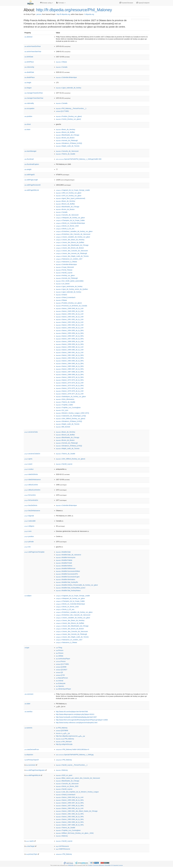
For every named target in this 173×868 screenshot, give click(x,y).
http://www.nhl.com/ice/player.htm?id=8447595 (72, 712)
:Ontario (61, 295)
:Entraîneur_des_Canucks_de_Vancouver (73, 234)
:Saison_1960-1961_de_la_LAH (70, 352)
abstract (28, 37)
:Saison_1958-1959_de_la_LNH (70, 341)
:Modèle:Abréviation (66, 579)
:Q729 (60, 675)
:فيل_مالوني (63, 733)
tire (28, 547)
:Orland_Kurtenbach (66, 297)
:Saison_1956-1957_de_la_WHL (70, 336)
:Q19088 (61, 667)
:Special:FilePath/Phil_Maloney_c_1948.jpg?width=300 (79, 159)
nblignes (29, 526)
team (27, 129)
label (27, 704)
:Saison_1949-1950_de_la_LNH (70, 311)
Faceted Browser (126, 3)
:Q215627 (62, 670)
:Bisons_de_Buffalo (65, 132)
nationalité (30, 521)
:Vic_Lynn (62, 410)
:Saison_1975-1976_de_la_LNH (70, 391)
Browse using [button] (47, 3)
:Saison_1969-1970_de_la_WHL (70, 377)
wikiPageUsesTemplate (34, 552)
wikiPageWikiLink (32, 190)
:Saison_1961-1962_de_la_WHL (70, 355)
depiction (29, 755)
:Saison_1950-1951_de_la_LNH (70, 317)
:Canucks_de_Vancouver (67, 151)
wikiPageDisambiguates (35, 770)
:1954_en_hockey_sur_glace (69, 193)
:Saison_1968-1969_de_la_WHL (70, 375)
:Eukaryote (61, 683)
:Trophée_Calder (64, 405)
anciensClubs (31, 432)
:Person (60, 650)
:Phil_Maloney (62, 728)
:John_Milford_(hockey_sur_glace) (71, 419)
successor (31, 765)
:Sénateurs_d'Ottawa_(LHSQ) (69, 143)
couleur (29, 469)
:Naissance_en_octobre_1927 (69, 259)
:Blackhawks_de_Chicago (68, 135)
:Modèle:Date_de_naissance (69, 555)
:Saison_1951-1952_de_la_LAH (70, 319)
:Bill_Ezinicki (63, 427)
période (29, 542)
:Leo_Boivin (63, 284)
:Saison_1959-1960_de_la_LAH (70, 347)
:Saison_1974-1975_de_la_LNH (70, 388)
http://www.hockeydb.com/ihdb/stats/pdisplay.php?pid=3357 (76, 717)
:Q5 (59, 672)
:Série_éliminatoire (65, 399)
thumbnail (29, 159)
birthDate (29, 57)
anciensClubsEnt (32, 454)
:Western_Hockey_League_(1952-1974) (72, 413)
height (28, 83)
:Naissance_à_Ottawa (66, 262)
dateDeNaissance (33, 480)
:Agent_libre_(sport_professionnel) (71, 198)
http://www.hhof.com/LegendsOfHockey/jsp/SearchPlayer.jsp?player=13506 (82, 720)
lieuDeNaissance (32, 511)
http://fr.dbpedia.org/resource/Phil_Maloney (74, 10)
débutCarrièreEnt (32, 490)
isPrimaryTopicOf (32, 760)
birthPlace (29, 62)
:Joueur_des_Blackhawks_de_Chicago (72, 245)
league (28, 88)
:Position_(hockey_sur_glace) (69, 116)
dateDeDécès (31, 474)
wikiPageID (30, 175)
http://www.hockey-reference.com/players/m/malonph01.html (77, 723)
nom (28, 531)
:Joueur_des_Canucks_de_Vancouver (72, 251)
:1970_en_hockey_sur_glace (69, 196)
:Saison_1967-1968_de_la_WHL (70, 372)
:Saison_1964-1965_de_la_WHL (70, 363)
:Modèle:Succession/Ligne (68, 577)
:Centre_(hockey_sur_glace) (68, 119)
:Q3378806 (62, 731)
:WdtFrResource (63, 849)
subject (28, 596)
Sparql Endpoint (143, 3)
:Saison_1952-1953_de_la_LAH (70, 322)
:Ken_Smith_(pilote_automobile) (70, 281)
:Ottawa (61, 62)
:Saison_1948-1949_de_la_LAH (70, 308)
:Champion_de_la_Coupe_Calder (70, 220)
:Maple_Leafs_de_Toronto (68, 146)
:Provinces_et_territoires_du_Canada (71, 306)
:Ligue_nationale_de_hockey (69, 88)
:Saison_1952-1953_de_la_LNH (70, 325)
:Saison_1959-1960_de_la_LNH (70, 350)
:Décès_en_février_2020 (67, 226)
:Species (60, 686)
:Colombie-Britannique (66, 77)
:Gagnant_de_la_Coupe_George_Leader (73, 190)
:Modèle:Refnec (64, 566)
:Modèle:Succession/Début (68, 571)
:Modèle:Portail (64, 563)
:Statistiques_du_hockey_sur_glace (71, 397)
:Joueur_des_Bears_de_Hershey (70, 240)
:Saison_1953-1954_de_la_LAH (70, 328)
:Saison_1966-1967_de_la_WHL (70, 369)
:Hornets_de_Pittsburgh (67, 140)
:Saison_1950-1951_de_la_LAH (70, 314)
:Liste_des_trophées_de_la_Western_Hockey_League (77, 792)
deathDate (29, 72)
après (28, 459)
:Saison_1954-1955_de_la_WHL (70, 330)
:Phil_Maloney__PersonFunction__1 (71, 108)
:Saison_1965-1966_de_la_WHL (70, 366)
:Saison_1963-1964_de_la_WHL (70, 361)
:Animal (60, 681)
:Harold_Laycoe (64, 273)
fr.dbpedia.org (89, 14)
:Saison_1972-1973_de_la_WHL (70, 380)
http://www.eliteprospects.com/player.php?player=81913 (75, 714)
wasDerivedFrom (32, 749)
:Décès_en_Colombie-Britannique (70, 223)
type (27, 648)
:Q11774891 (62, 111)
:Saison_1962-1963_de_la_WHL (70, 358)
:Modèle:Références (66, 568)
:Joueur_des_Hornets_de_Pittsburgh (71, 253)
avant (28, 464)
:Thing (59, 648)
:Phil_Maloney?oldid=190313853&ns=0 (72, 749)
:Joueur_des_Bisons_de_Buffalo (70, 242)
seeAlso (28, 712)
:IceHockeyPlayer (63, 659)
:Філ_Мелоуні (64, 742)
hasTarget (30, 846)
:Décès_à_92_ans (65, 229)
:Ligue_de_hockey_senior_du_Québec (72, 289)
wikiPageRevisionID (33, 185)
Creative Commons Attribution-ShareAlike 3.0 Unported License (105, 865)
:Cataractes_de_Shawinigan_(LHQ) (71, 416)
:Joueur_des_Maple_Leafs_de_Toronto (72, 256)
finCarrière (30, 495)
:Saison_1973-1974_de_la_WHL (70, 386)
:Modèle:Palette (64, 560)
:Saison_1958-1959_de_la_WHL (70, 344)
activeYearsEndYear (33, 46)
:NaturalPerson (62, 678)
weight (28, 169)
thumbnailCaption (32, 164)
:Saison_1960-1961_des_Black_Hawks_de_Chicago (77, 811)
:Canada (62, 67)
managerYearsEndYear (34, 93)
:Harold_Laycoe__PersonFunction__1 (72, 765)
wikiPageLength (31, 180)
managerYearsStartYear (34, 98)
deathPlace (30, 77)
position (28, 116)
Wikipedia (71, 865)
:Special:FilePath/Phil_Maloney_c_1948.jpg (75, 755)
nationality (29, 103)
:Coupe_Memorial (65, 267)
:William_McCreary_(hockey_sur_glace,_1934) (75, 833)
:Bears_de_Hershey (66, 129)
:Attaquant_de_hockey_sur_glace (70, 218)
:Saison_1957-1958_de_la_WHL (70, 339)
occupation (29, 108)
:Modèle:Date (63, 552)
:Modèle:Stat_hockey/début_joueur (71, 588)
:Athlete (60, 656)
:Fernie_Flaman (64, 270)
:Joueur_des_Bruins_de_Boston (70, 248)
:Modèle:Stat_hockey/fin (67, 582)
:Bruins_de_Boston (65, 138)
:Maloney (62, 770)
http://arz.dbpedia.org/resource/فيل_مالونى (70, 736)
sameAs (28, 728)
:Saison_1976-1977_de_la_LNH (70, 394)
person (39, 14)
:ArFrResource (62, 846)
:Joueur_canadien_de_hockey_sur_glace (73, 237)
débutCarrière (31, 485)
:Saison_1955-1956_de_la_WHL (70, 333)
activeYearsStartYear (33, 52)
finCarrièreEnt (31, 500)
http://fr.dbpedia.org (63, 14)
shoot (28, 124)
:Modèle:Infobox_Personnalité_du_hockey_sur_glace (77, 585)
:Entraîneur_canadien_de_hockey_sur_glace (74, 231)
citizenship (29, 67)
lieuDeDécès (31, 505)
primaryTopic (32, 854)
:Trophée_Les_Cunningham (68, 408)
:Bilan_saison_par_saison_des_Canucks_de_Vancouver (78, 778)
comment (29, 694)
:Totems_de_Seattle (66, 154)
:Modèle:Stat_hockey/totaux (68, 590)
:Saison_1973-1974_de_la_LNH (70, 383)
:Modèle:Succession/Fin (67, 574)
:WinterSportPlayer (63, 689)
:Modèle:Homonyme (66, 557)
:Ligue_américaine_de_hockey (69, 286)
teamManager (30, 151)
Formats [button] (61, 3)
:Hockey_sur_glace (65, 275)
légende (29, 516)
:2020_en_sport (64, 775)
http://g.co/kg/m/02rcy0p (64, 744)
